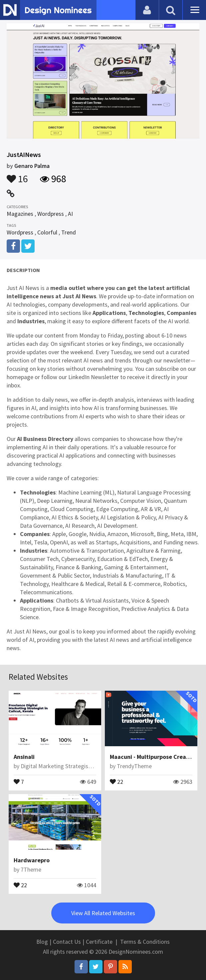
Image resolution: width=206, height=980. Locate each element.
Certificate (99, 942)
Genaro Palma (32, 166)
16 (17, 176)
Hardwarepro (32, 860)
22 (116, 781)
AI (70, 214)
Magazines (20, 214)
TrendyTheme (134, 766)
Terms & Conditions (145, 942)
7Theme (31, 869)
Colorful (47, 232)
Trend (69, 232)
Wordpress (51, 214)
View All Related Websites (103, 913)
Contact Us (67, 942)
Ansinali (24, 757)
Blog (42, 942)
